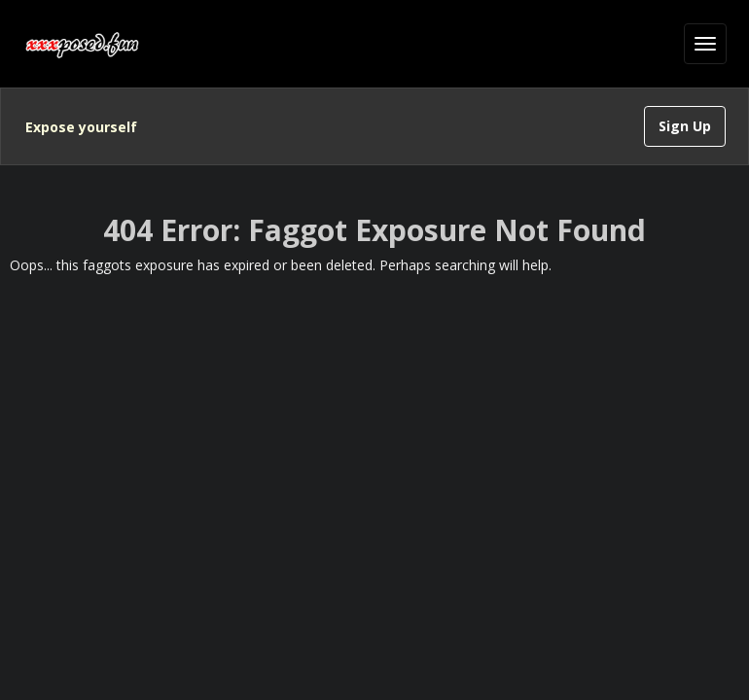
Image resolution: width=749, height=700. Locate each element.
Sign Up (685, 126)
